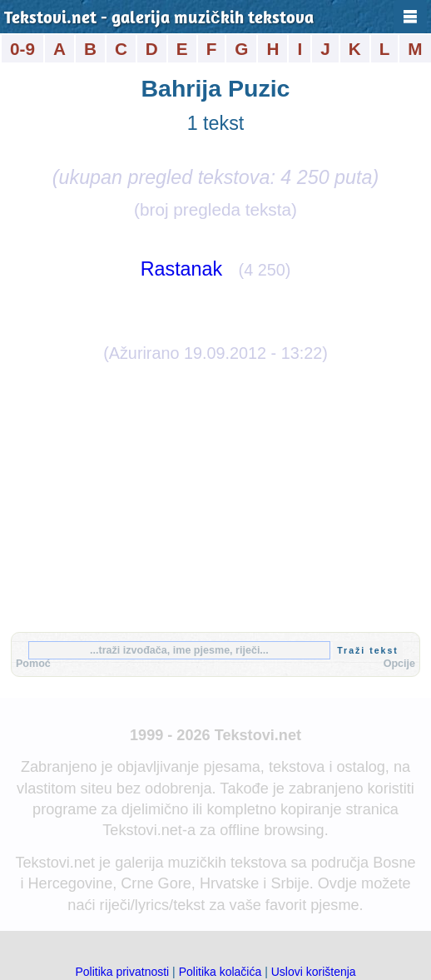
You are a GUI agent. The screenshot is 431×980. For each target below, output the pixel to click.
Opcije (399, 664)
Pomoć (33, 664)
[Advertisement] (215, 495)
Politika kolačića (220, 972)
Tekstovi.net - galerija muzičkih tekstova (159, 19)
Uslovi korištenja (314, 972)
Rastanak (181, 269)
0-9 (22, 49)
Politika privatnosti (122, 972)
